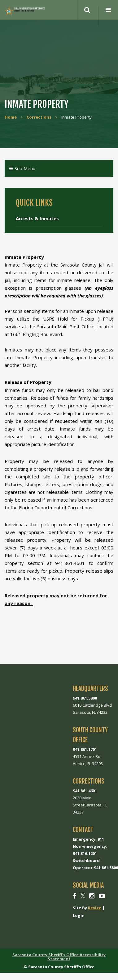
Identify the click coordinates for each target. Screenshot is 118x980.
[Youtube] (102, 896)
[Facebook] (74, 896)
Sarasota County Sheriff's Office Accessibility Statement (59, 957)
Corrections (39, 117)
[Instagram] (92, 896)
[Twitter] (83, 896)
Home (11, 117)
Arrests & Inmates (37, 218)
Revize (95, 908)
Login (79, 915)
